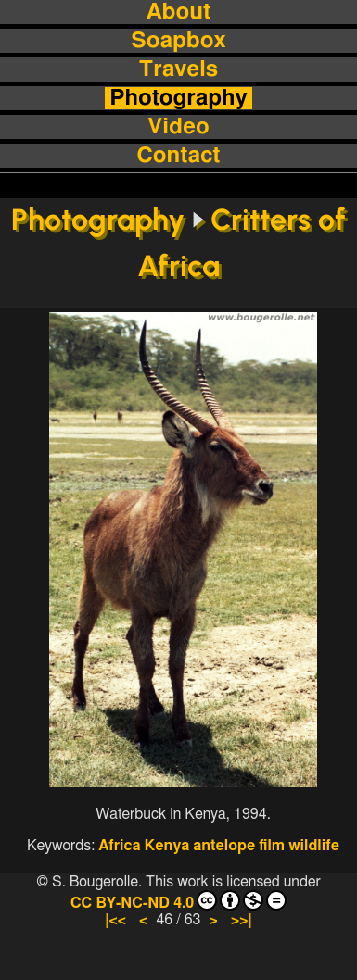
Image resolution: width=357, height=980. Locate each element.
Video (178, 127)
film (272, 846)
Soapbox (178, 41)
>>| (242, 920)
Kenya (167, 846)
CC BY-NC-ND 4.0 (178, 900)
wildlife (314, 846)
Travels (178, 69)
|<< (115, 920)
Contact (179, 156)
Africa (119, 846)
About (178, 12)
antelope (224, 846)
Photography (178, 98)
